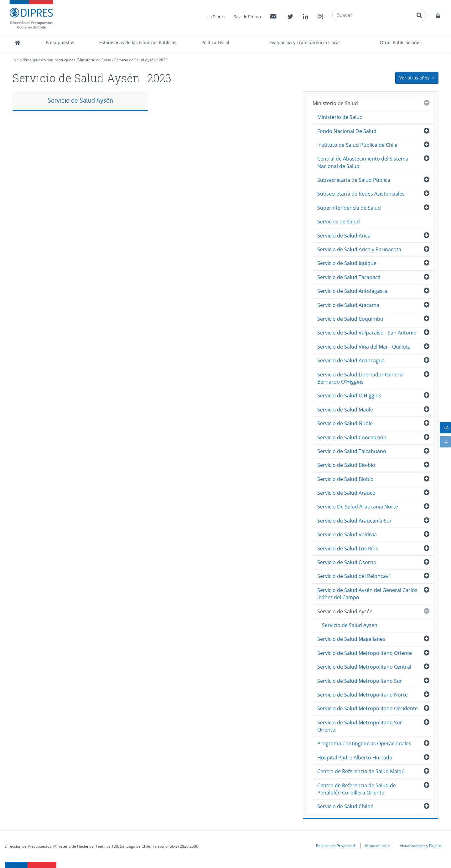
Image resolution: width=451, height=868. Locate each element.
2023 (163, 60)
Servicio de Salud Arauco (346, 493)
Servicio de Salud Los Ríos (348, 549)
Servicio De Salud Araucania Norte (358, 507)
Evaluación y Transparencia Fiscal (305, 42)
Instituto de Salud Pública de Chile (357, 145)
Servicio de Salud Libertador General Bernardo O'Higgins (360, 378)
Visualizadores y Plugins (421, 845)
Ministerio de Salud (94, 60)
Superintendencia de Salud (349, 208)
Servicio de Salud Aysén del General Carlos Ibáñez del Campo (367, 594)
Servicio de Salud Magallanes (351, 639)
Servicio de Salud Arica (344, 236)
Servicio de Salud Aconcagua (351, 360)
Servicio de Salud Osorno (347, 562)
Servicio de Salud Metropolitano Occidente (368, 708)
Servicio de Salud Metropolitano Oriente (365, 653)
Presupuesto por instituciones (50, 60)
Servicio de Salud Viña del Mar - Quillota (364, 347)
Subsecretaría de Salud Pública (354, 180)
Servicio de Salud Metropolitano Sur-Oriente (360, 726)
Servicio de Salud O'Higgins (349, 396)
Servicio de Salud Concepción (352, 437)
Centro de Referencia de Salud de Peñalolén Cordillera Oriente (357, 789)
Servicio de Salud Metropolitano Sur (360, 681)
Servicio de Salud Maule (345, 410)
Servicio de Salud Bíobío (345, 479)
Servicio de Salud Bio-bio (346, 465)
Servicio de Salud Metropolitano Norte (363, 695)
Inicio (17, 60)
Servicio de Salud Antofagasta (352, 291)
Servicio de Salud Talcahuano (352, 451)
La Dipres (216, 17)
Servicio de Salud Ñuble (345, 423)
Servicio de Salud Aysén (135, 60)
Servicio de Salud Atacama (348, 305)
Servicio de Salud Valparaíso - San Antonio (367, 333)
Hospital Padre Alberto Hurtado (355, 758)
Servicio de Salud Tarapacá (349, 277)
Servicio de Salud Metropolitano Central (364, 667)
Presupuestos (60, 42)
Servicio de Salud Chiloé (345, 806)
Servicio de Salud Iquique (347, 263)
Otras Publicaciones (401, 42)
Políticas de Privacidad (335, 845)
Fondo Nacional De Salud (347, 131)
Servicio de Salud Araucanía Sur (355, 521)
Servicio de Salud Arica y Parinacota (359, 249)
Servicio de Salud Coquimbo (350, 319)
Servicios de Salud (339, 222)
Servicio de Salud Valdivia (347, 534)
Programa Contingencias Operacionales (364, 743)
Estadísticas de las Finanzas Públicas (138, 42)
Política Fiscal (215, 42)
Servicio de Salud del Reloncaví (353, 576)
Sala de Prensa (247, 17)
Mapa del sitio (377, 845)
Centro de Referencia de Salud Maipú (361, 771)
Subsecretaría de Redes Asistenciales (361, 194)
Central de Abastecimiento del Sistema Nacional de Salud (363, 162)
